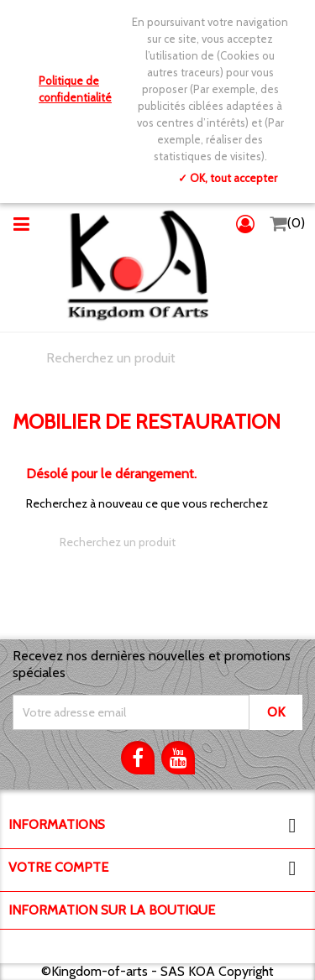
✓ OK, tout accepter (228, 178)
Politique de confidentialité (75, 89)
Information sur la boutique (112, 910)
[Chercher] (157, 358)
